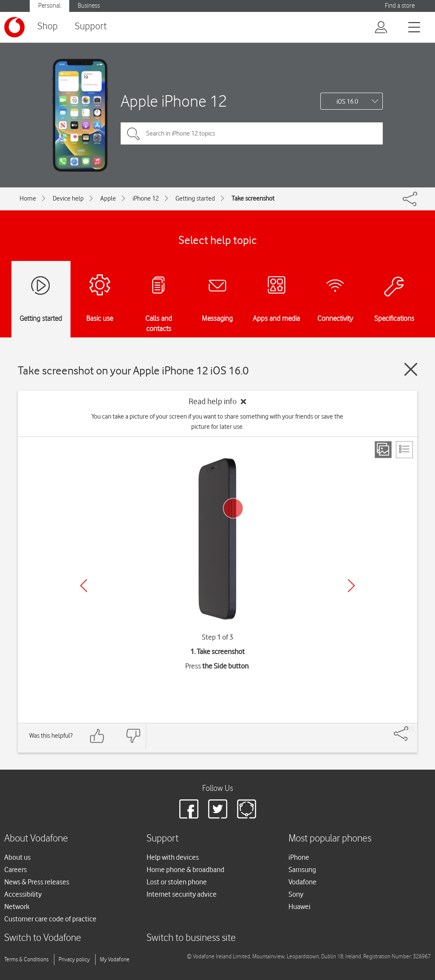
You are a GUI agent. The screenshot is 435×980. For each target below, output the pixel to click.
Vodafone (302, 882)
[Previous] (84, 586)
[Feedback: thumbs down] (133, 736)
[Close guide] (411, 369)
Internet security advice (182, 894)
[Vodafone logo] (14, 27)
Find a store (400, 6)
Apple (108, 198)
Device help (68, 198)
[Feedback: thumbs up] (97, 736)
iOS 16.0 (347, 102)
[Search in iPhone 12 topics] (252, 133)
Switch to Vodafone (43, 938)
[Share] (411, 729)
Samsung (302, 870)
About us (17, 857)
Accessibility (23, 894)
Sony (296, 894)
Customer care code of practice (50, 919)
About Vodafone (36, 839)
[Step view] (383, 450)
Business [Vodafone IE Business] (89, 6)
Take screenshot (253, 198)
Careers (16, 870)
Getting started (195, 198)
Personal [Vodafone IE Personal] (49, 6)
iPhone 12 (146, 198)
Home (28, 198)
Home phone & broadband (185, 870)
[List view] (404, 450)
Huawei (299, 906)
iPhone (299, 857)
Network (17, 906)
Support (91, 27)
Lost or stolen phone (177, 882)
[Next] (351, 586)
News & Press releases (37, 882)
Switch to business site (191, 938)
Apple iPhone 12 (174, 101)
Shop (48, 27)
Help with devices (173, 857)
